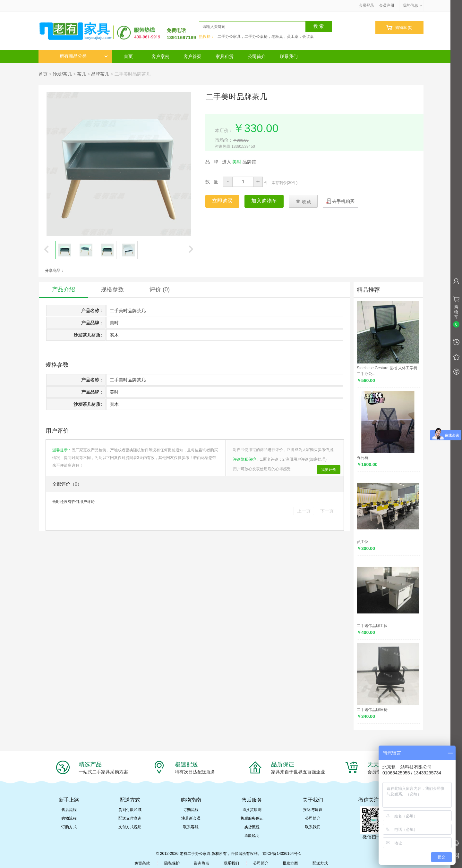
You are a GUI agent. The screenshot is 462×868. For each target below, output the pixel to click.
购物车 (399, 28)
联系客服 (191, 827)
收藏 (303, 201)
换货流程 (252, 827)
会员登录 (366, 5)
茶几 (81, 74)
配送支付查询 (130, 818)
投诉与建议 (313, 810)
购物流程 (69, 818)
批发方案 (290, 863)
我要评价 (329, 470)
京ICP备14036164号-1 (282, 854)
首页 (128, 56)
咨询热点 (201, 863)
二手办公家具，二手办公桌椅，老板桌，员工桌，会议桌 (266, 37)
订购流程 (191, 810)
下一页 (327, 511)
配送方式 (320, 863)
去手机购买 (343, 201)
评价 (160, 289)
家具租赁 (225, 56)
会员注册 (387, 5)
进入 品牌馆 (239, 162)
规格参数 (112, 289)
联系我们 (289, 56)
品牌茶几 (100, 74)
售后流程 (69, 810)
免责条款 (142, 863)
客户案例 (160, 56)
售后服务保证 (252, 818)
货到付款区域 (130, 810)
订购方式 (69, 827)
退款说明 (252, 836)
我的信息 (413, 5)
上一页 (304, 511)
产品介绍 (64, 289)
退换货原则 (252, 810)
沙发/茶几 (62, 74)
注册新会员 (191, 818)
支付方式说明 (130, 827)
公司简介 (257, 56)
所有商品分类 (84, 56)
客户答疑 (193, 56)
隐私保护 (172, 863)
